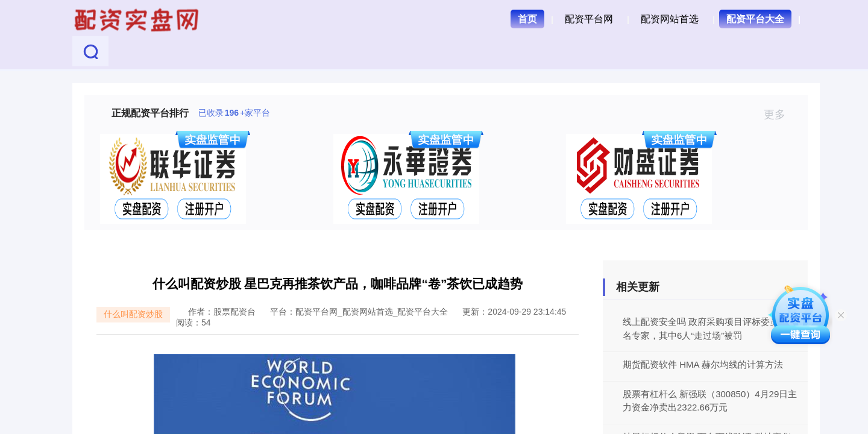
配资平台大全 (755, 19)
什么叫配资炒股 (133, 314)
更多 (780, 115)
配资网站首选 (670, 19)
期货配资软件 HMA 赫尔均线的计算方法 (703, 364)
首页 (527, 19)
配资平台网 (589, 19)
